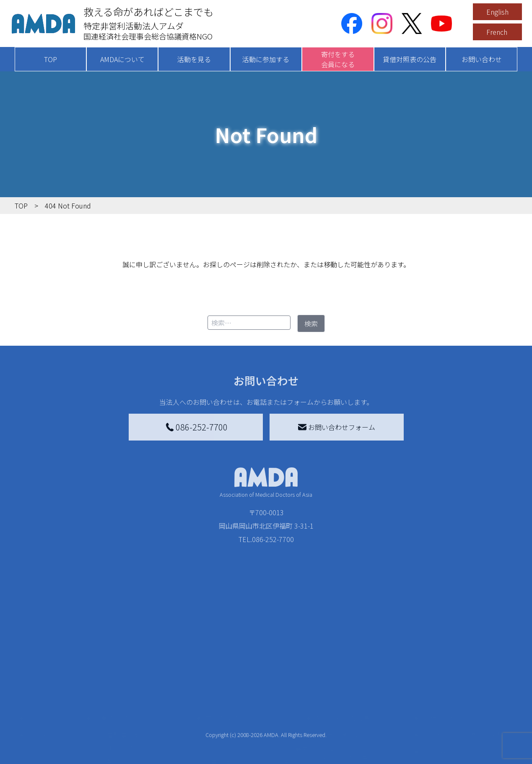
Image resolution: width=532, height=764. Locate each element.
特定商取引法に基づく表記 (463, 656)
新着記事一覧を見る (130, 656)
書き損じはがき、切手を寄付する (257, 688)
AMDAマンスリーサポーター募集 (260, 670)
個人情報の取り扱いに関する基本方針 (463, 695)
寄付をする (222, 639)
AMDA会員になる (236, 656)
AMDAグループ (55, 673)
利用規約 (436, 673)
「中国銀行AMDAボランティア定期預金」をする (259, 725)
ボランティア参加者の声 (137, 730)
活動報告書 (50, 686)
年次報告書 (50, 750)
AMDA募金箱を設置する (246, 707)
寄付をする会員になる (338, 59)
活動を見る (194, 59)
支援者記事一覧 (234, 743)
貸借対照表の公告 (410, 59)
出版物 (43, 713)
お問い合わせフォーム (337, 427)
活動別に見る (120, 683)
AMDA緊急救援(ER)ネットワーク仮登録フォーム (149, 748)
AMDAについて (122, 59)
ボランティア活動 (127, 717)
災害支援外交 (340, 656)
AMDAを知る (47, 656)
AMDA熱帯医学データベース (59, 732)
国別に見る (117, 670)
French (497, 32)
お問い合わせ (482, 59)
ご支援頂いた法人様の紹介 (251, 757)
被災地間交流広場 (342, 639)
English (497, 12)
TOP (51, 59)
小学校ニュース (56, 700)
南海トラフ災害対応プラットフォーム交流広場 (367, 675)
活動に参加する (266, 59)
